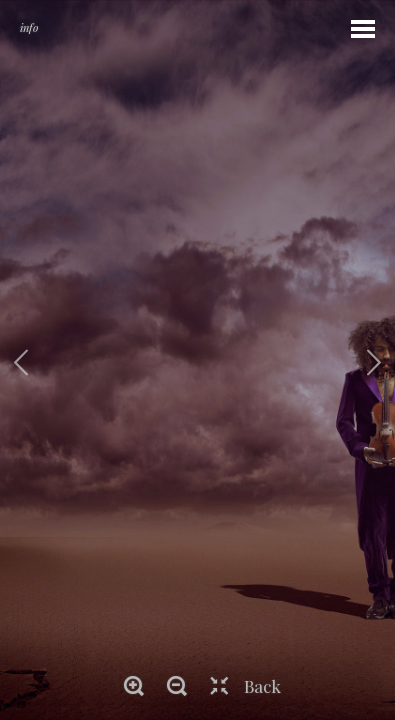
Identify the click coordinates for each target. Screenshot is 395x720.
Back (262, 686)
